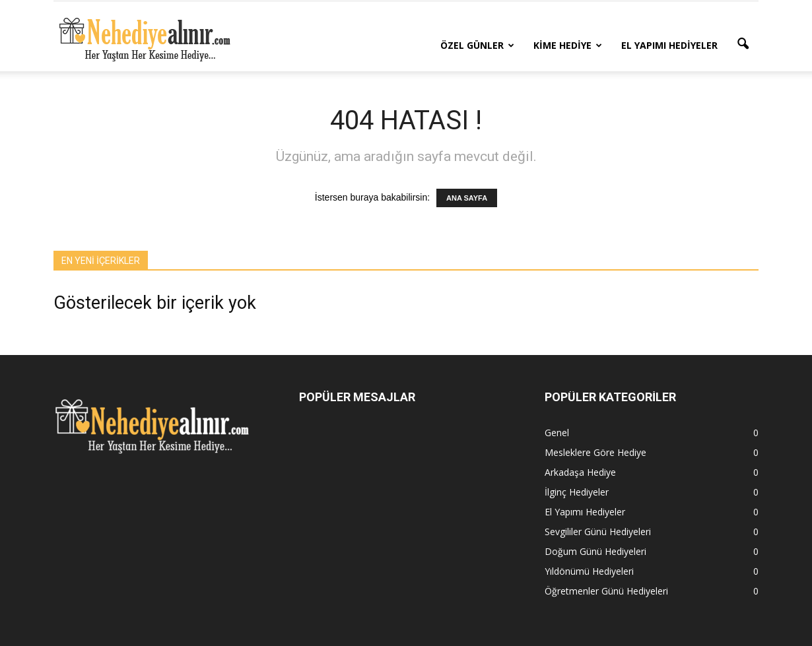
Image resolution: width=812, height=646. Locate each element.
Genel (557, 433)
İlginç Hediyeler (577, 492)
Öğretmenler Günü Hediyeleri (606, 591)
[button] (743, 44)
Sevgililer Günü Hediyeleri (598, 532)
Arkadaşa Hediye (580, 472)
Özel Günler (477, 45)
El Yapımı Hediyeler (669, 45)
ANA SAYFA (467, 198)
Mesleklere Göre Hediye (595, 452)
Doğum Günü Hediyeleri (595, 551)
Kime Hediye (568, 45)
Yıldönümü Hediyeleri (589, 571)
